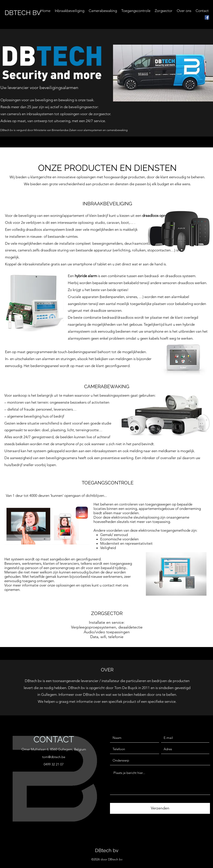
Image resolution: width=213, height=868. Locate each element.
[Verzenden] (160, 808)
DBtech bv (107, 850)
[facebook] (207, 17)
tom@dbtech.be (54, 757)
